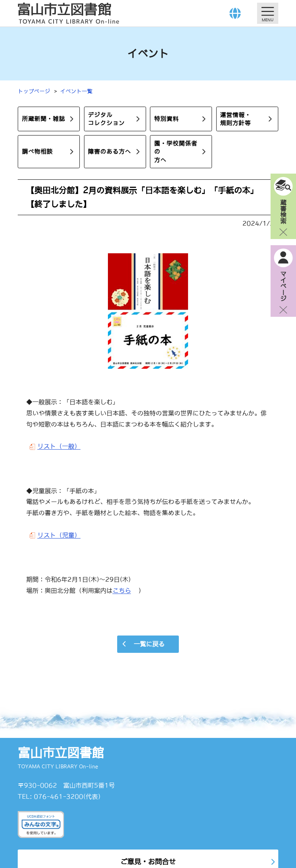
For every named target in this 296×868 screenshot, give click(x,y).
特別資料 (166, 119)
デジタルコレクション (106, 119)
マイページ (283, 286)
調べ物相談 (37, 151)
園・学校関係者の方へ (176, 152)
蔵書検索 (283, 211)
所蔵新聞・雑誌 (44, 119)
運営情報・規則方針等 (235, 119)
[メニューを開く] (268, 13)
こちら (122, 590)
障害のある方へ (109, 151)
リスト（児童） (59, 535)
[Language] (235, 13)
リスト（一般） (59, 446)
